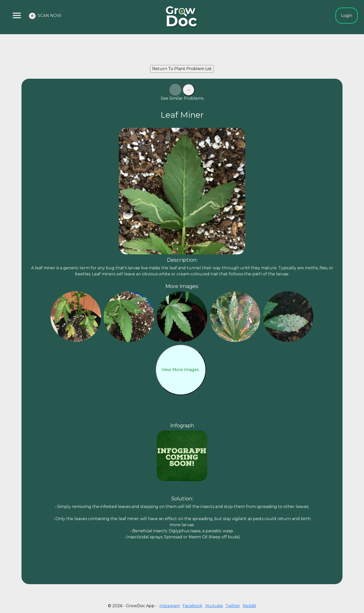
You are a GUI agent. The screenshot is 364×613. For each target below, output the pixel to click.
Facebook (192, 606)
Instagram (170, 606)
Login (347, 16)
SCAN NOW (45, 16)
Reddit (249, 606)
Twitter (233, 606)
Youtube (214, 606)
